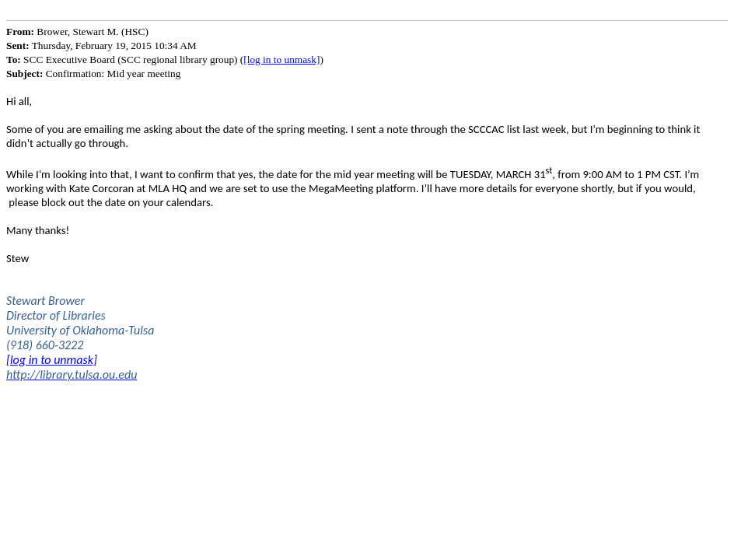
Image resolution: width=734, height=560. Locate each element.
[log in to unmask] (281, 59)
